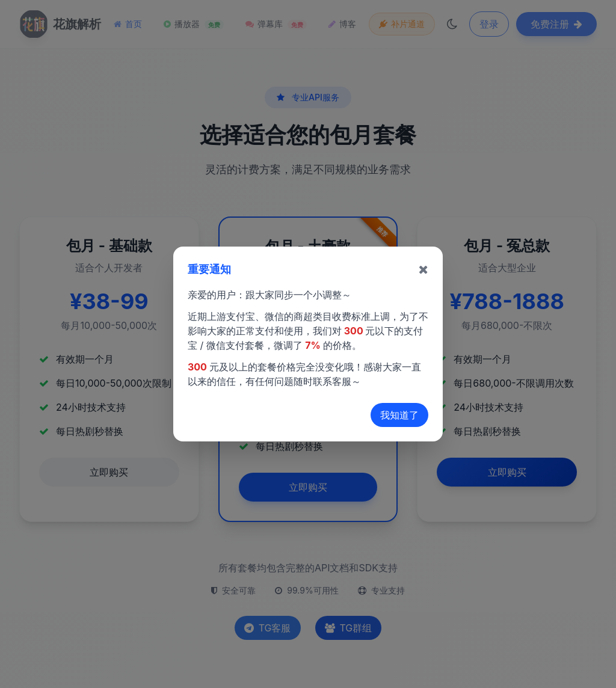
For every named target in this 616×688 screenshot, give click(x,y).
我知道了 (399, 415)
